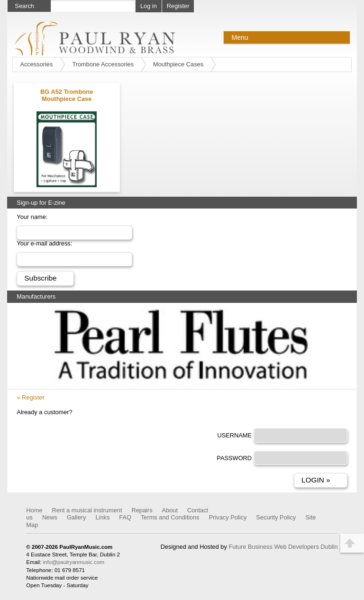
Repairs (142, 510)
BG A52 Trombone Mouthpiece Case (67, 95)
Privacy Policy (228, 517)
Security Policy (276, 517)
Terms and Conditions (170, 517)
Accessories (36, 64)
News (50, 517)
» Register (30, 397)
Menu (240, 37)
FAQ (125, 517)
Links (102, 517)
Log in (149, 6)
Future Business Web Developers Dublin (283, 547)
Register (178, 6)
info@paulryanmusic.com (74, 562)
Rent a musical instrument (87, 510)
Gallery (77, 517)
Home (34, 510)
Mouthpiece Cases (178, 64)
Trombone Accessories (103, 64)
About (170, 510)
